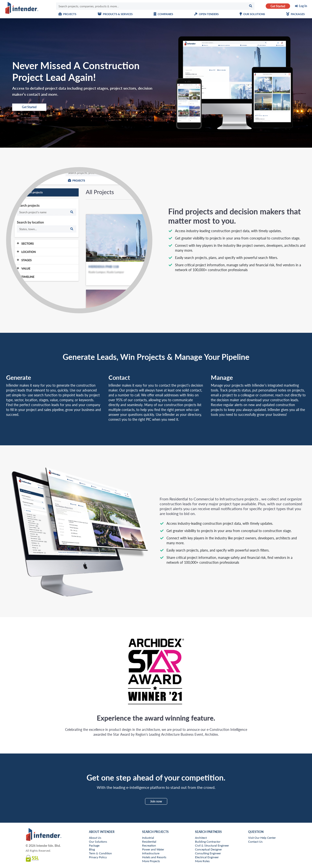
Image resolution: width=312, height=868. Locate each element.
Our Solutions (252, 14)
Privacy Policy (98, 857)
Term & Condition (100, 853)
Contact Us (255, 842)
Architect (201, 838)
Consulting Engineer (208, 853)
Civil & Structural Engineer (212, 845)
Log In (303, 6)
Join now (156, 801)
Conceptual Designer (208, 849)
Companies (163, 14)
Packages (295, 14)
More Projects (151, 861)
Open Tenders (206, 14)
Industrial (148, 838)
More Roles (202, 861)
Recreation (149, 845)
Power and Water (153, 849)
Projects (67, 14)
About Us (95, 838)
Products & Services (115, 14)
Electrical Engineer (207, 857)
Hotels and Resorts (154, 857)
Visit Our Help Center (262, 838)
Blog (92, 849)
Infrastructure (151, 853)
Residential (149, 842)
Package (94, 845)
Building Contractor (208, 842)
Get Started (278, 6)
